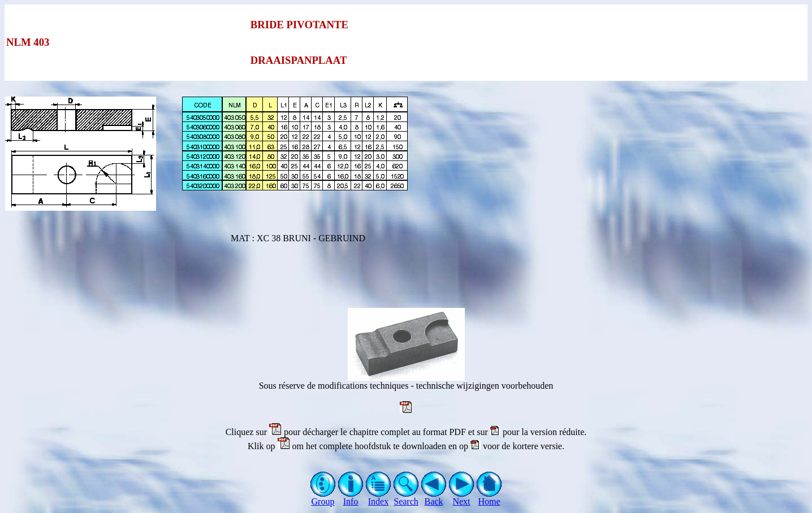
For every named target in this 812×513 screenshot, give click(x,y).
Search (406, 497)
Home (489, 497)
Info (351, 497)
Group (323, 497)
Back (434, 497)
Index (379, 497)
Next (462, 497)
